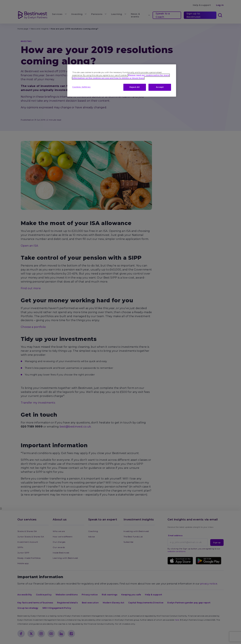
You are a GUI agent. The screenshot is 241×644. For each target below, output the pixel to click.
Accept (160, 87)
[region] (122, 80)
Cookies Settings (81, 87)
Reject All (135, 87)
